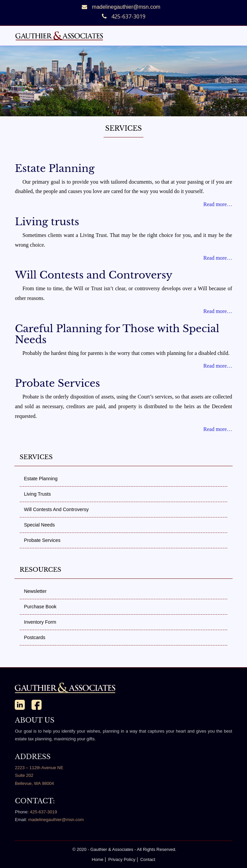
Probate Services (57, 383)
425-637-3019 (43, 812)
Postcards (35, 637)
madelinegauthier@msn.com (126, 7)
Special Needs (39, 525)
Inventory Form (40, 622)
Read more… (218, 204)
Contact (148, 859)
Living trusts (47, 222)
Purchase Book (40, 607)
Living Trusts (37, 494)
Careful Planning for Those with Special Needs (117, 334)
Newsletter (35, 591)
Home (98, 859)
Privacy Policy (122, 859)
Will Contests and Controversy (94, 275)
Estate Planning (55, 168)
